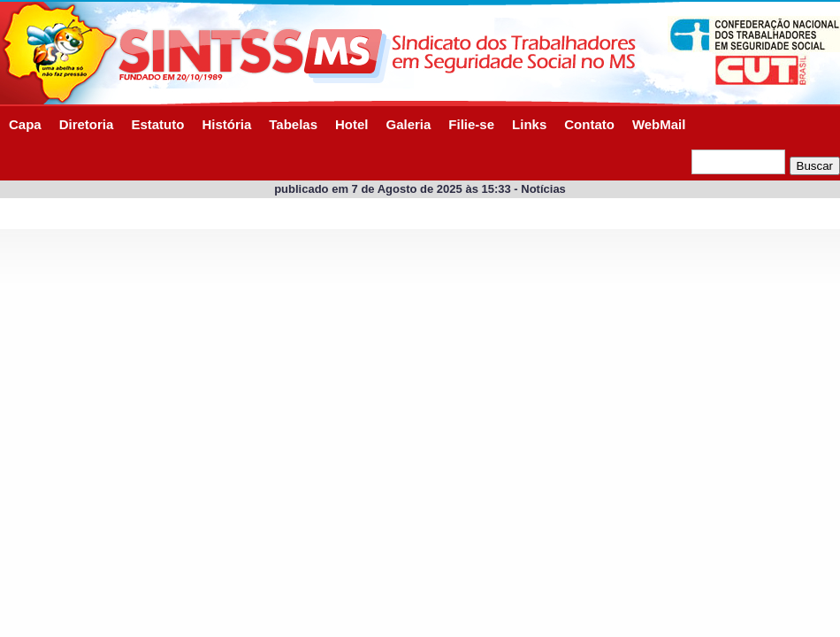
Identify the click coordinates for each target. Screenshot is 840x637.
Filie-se (471, 124)
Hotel (352, 124)
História (226, 124)
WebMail (659, 124)
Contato (589, 124)
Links (529, 124)
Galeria (408, 124)
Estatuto (157, 124)
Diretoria (87, 124)
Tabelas (293, 124)
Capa (25, 124)
